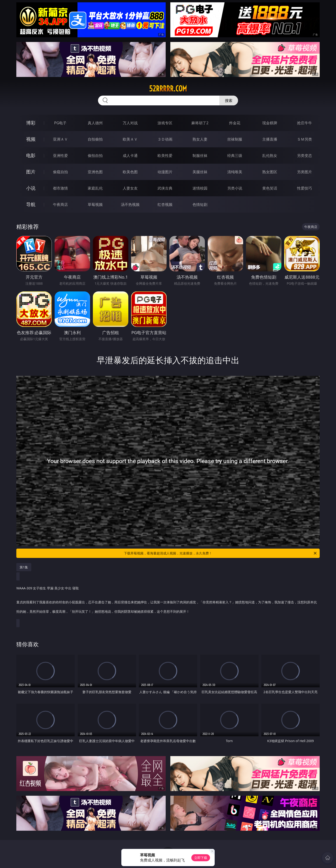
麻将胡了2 (200, 123)
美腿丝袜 (200, 172)
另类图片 (304, 172)
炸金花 (235, 123)
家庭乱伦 (95, 188)
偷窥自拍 (60, 172)
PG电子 (60, 123)
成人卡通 (130, 156)
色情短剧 (200, 204)
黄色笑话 (270, 188)
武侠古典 (165, 188)
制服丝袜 (200, 156)
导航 (31, 204)
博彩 (31, 123)
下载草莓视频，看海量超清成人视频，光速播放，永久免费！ (221, 553)
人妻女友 (130, 188)
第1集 (24, 567)
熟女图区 (270, 172)
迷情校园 (200, 188)
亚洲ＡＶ (60, 139)
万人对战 (130, 123)
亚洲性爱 (60, 156)
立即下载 (201, 858)
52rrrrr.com (168, 89)
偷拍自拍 (95, 156)
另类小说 (235, 188)
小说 (31, 188)
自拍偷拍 (95, 139)
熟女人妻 (200, 139)
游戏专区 (165, 123)
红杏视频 (165, 204)
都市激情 (60, 188)
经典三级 (235, 156)
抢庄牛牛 (304, 123)
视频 (31, 139)
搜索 (229, 100)
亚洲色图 (95, 172)
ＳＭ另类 (304, 139)
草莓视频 (95, 204)
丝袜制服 (235, 139)
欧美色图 (130, 172)
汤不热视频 (130, 204)
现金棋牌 (270, 123)
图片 (31, 172)
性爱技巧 (304, 188)
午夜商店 (60, 204)
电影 (31, 155)
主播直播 (270, 139)
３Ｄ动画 (165, 139)
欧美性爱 (165, 156)
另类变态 (304, 156)
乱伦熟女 (270, 156)
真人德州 (95, 123)
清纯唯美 (235, 172)
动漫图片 (165, 172)
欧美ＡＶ (130, 139)
